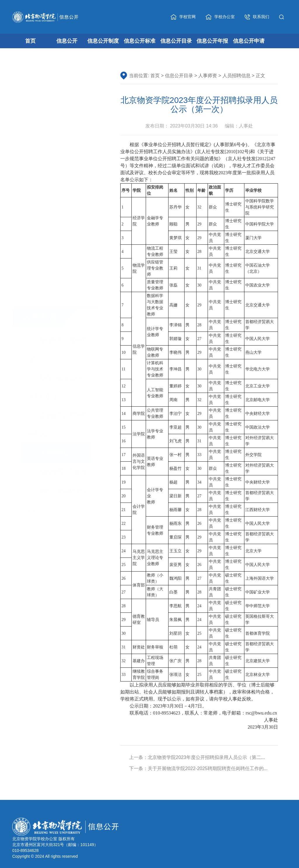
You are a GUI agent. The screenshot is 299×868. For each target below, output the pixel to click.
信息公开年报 (212, 41)
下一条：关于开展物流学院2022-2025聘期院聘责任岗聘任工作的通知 (201, 768)
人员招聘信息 (237, 76)
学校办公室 (220, 17)
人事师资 (208, 76)
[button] (283, 17)
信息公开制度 (103, 41)
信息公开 (67, 41)
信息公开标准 (140, 41)
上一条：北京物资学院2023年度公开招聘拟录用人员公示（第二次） (200, 757)
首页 (30, 41)
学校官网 (183, 17)
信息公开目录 (176, 41)
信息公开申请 (249, 41)
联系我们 (257, 17)
